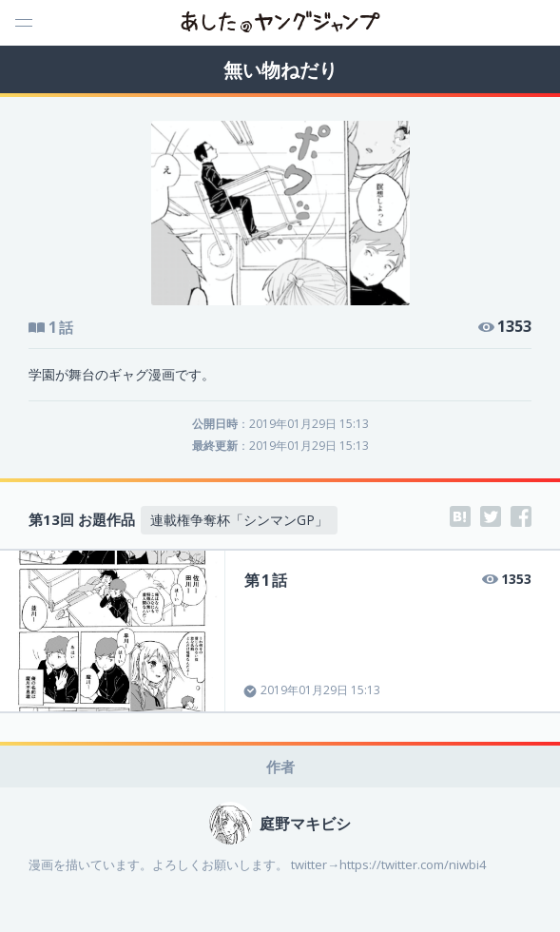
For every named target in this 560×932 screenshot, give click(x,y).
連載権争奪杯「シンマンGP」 (239, 520)
